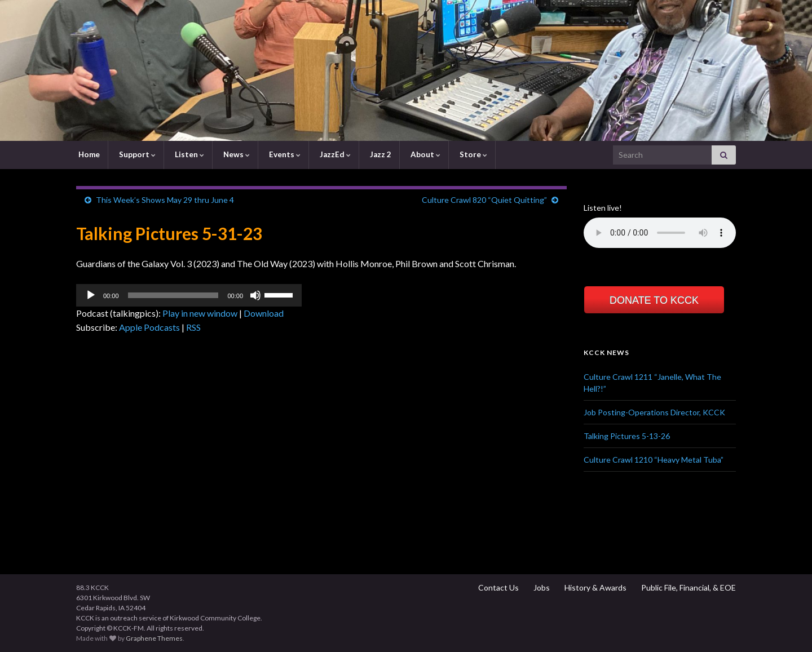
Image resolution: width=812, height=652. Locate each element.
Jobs (541, 587)
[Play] (91, 295)
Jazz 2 (380, 154)
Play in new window (200, 313)
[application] (189, 295)
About (425, 154)
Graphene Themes (154, 638)
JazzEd (334, 154)
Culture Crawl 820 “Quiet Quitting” (484, 200)
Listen (189, 154)
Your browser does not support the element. (660, 233)
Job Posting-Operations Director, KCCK (654, 412)
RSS (193, 327)
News (236, 154)
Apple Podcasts (149, 327)
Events (284, 154)
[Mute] (255, 295)
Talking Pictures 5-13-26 (627, 436)
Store (473, 154)
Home (88, 154)
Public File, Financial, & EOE (688, 587)
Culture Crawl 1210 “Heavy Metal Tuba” (654, 460)
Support (136, 154)
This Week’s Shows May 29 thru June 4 (165, 200)
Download (264, 313)
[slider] (173, 295)
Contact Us (498, 587)
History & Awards (595, 587)
